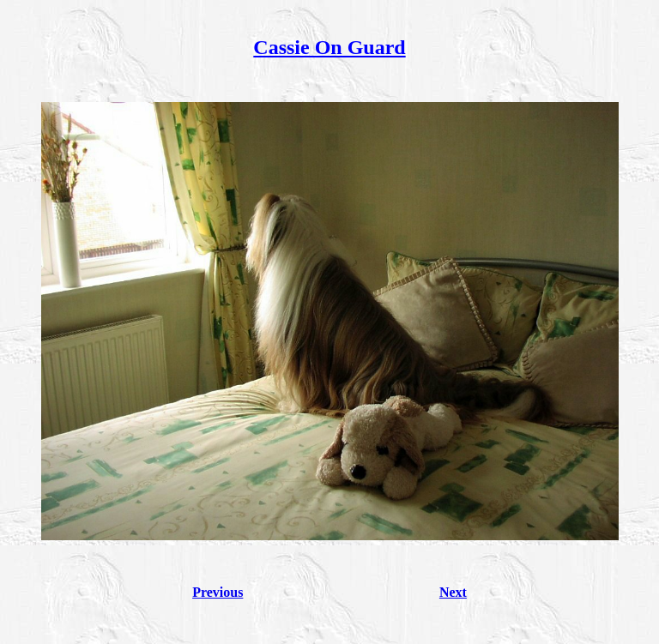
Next (453, 592)
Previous (218, 592)
